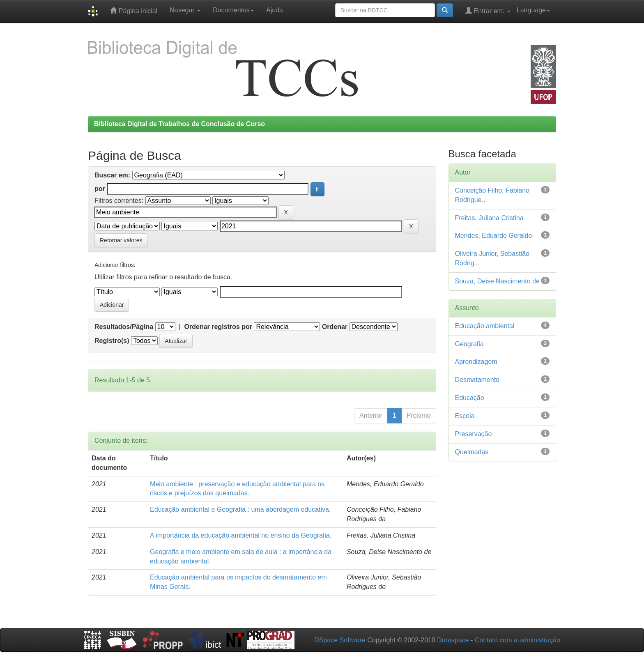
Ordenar (335, 327)
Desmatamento (477, 380)
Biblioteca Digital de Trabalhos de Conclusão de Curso (179, 124)
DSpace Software (340, 640)
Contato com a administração (517, 640)
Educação (470, 398)
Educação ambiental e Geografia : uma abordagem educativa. (240, 509)
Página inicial (134, 10)
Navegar (185, 10)
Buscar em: (112, 175)
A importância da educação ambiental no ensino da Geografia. (241, 535)
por (100, 189)
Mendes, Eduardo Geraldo (494, 236)
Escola (465, 416)
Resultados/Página (124, 327)
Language (533, 10)
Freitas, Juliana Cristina (489, 218)
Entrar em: (488, 10)
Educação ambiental (485, 326)
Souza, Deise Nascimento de (497, 281)
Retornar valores (121, 240)
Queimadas (472, 452)
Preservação (474, 434)
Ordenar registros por (218, 327)
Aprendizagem (476, 362)
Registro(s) (112, 341)
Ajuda (275, 10)
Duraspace (453, 640)
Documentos (233, 10)
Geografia (469, 344)
